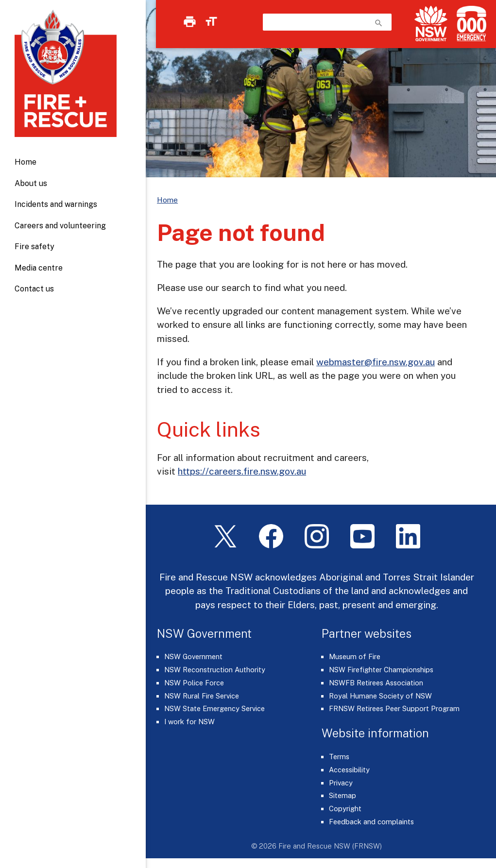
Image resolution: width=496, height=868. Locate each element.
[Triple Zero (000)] (470, 24)
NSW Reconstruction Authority (215, 670)
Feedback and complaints (371, 822)
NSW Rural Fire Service (202, 696)
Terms (339, 757)
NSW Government (193, 656)
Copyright (345, 808)
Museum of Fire (355, 656)
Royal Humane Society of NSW (380, 696)
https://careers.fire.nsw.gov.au (242, 471)
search (379, 23)
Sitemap (342, 795)
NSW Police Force (194, 683)
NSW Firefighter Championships (381, 670)
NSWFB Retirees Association (376, 683)
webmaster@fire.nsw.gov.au (376, 362)
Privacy (341, 783)
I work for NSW (189, 722)
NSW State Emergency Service (214, 708)
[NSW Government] (431, 24)
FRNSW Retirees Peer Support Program (394, 708)
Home (26, 162)
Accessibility (349, 770)
